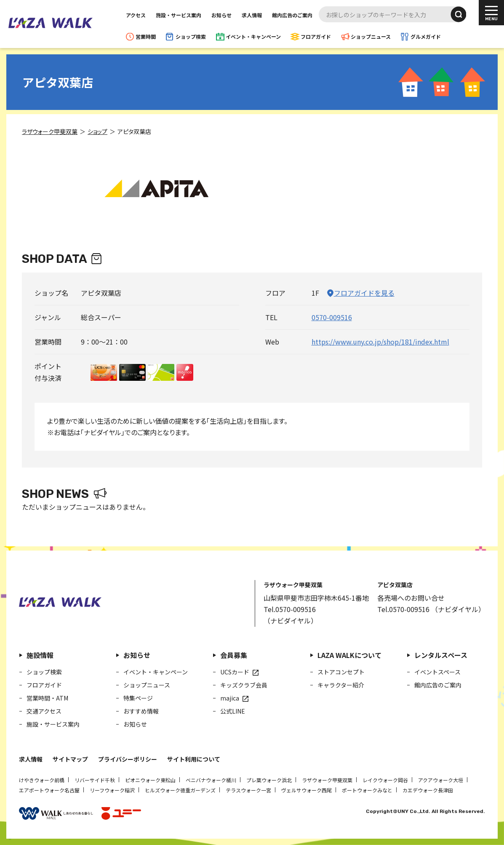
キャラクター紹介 (341, 685)
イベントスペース (437, 672)
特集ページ (138, 698)
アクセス (136, 15)
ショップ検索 (191, 36)
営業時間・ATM (47, 698)
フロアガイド (316, 36)
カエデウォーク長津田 (428, 790)
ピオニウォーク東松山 (150, 780)
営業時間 (146, 36)
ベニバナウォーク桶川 (211, 780)
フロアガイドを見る (364, 293)
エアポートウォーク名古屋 (49, 790)
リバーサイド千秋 (95, 780)
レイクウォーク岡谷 (385, 780)
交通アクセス (44, 711)
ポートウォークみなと (367, 790)
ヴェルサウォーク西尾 (307, 790)
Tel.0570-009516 (290, 609)
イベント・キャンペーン (253, 36)
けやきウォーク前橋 (42, 780)
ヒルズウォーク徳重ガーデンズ (180, 790)
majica (230, 698)
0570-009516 (331, 317)
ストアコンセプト (341, 672)
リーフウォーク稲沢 (112, 790)
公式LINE (233, 711)
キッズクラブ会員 (244, 685)
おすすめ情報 (141, 711)
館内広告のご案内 (292, 15)
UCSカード (235, 672)
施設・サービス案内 (179, 15)
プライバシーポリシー (128, 759)
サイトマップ (70, 759)
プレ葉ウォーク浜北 (269, 780)
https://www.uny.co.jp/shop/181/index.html (380, 342)
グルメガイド (426, 36)
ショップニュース (371, 36)
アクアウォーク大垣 (441, 780)
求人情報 (252, 15)
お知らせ (221, 15)
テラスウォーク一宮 (248, 790)
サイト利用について (194, 759)
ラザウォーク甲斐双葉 (327, 780)
